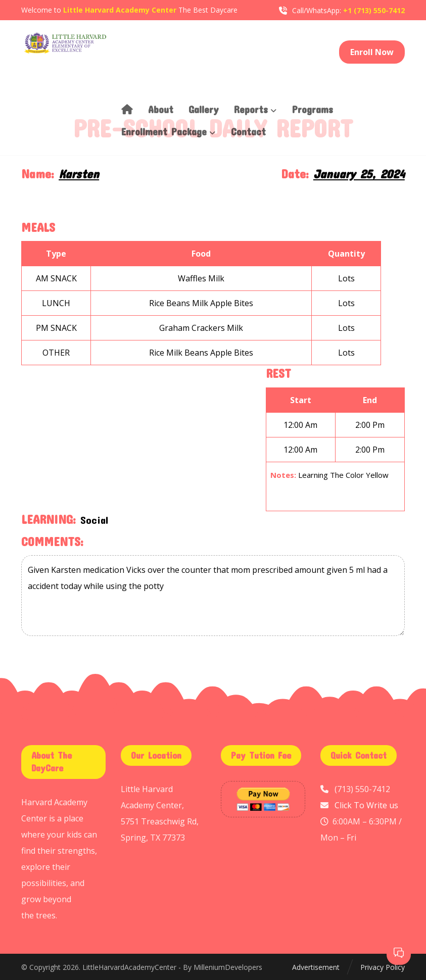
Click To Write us (366, 805)
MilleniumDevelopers (228, 967)
